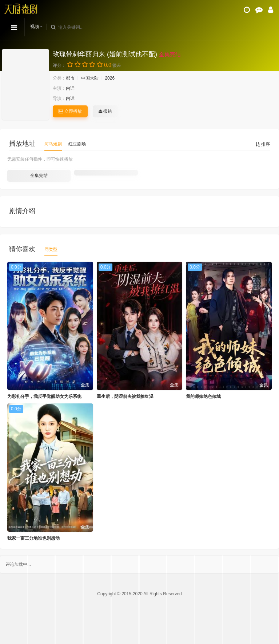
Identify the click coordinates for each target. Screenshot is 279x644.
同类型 (51, 249)
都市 (70, 78)
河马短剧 (53, 144)
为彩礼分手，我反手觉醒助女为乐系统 (44, 397)
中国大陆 (90, 78)
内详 (70, 88)
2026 (110, 78)
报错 (105, 111)
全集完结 (39, 176)
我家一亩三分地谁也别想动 (33, 538)
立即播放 (70, 111)
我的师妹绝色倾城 (203, 397)
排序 (263, 144)
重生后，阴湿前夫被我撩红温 (125, 397)
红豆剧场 (77, 144)
